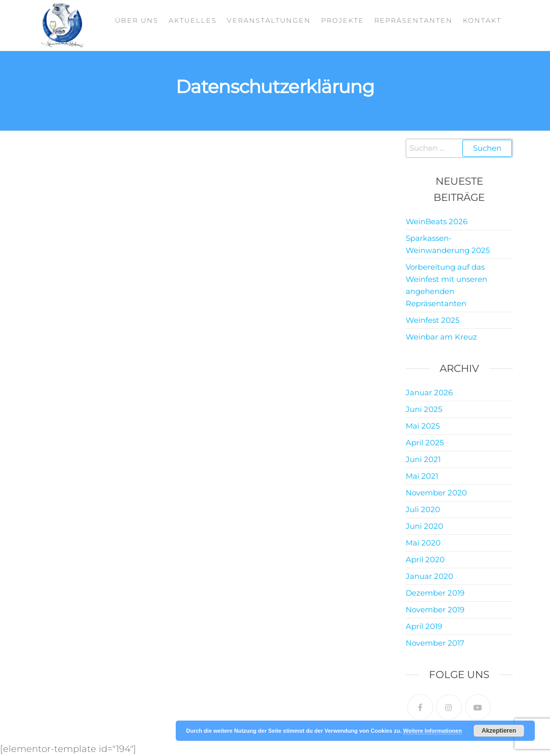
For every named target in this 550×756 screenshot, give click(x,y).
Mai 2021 (422, 476)
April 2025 (425, 443)
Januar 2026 (429, 392)
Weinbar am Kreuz (441, 337)
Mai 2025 (423, 426)
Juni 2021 (423, 459)
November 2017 (435, 643)
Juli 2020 (423, 509)
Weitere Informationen (433, 731)
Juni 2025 (424, 409)
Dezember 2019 (435, 593)
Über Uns (137, 20)
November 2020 (436, 493)
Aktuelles (193, 20)
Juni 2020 (424, 526)
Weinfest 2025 (433, 320)
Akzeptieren (499, 731)
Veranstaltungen (269, 20)
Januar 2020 (429, 576)
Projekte (343, 20)
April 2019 (424, 626)
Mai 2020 (423, 543)
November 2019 (435, 610)
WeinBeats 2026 (437, 221)
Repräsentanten (414, 20)
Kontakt (482, 20)
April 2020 (425, 559)
